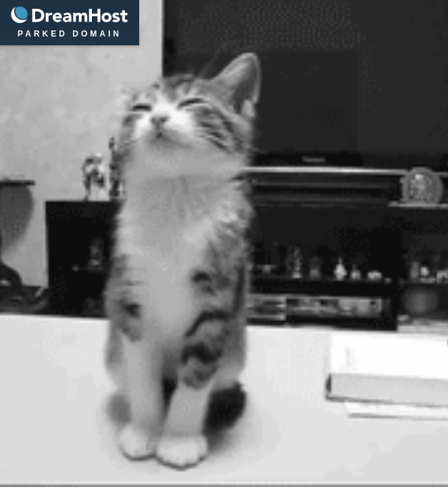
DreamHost (70, 15)
